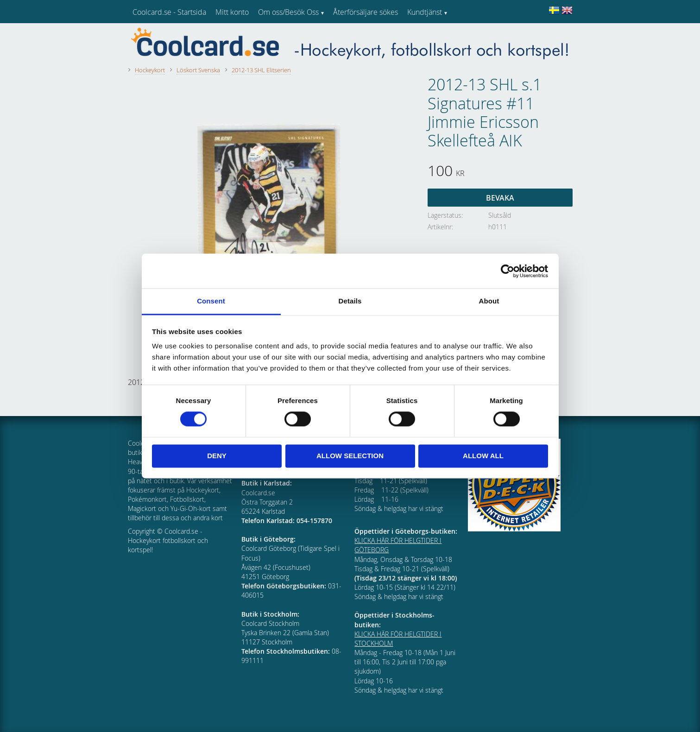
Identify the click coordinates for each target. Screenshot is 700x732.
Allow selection (350, 456)
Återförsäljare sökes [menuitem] (366, 12)
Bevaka (500, 198)
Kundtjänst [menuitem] (425, 12)
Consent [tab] (211, 301)
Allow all (483, 456)
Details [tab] (350, 301)
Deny (217, 456)
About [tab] (489, 301)
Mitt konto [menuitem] (232, 12)
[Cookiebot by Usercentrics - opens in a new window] (508, 271)
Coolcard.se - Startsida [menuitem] (169, 12)
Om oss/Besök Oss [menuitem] (288, 12)
